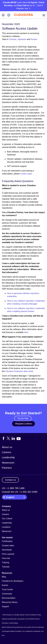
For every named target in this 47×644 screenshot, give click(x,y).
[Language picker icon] (9, 15)
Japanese (22, 39)
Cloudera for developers (13, 581)
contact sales (26, 174)
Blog (4, 577)
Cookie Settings (14, 623)
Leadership (8, 457)
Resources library (10, 602)
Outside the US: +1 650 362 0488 (20, 492)
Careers (7, 452)
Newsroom (8, 463)
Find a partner (8, 554)
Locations (6, 527)
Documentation (9, 598)
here (26, 332)
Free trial (6, 558)
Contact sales (8, 546)
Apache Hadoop (6, 627)
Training (5, 563)
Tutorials (6, 567)
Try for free (23, 418)
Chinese (13, 39)
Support (5, 606)
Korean (34, 39)
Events (5, 585)
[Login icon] (3, 15)
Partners (7, 468)
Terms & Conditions (31, 615)
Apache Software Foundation (13, 631)
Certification (7, 541)
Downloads (7, 550)
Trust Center (7, 589)
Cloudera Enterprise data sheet (19, 371)
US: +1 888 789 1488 (13, 488)
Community (7, 594)
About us (7, 447)
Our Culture (7, 519)
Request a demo (23, 424)
